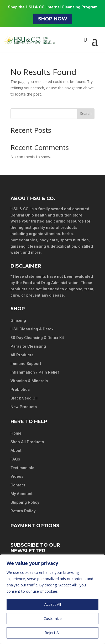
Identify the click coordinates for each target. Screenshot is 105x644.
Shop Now (53, 19)
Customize (53, 618)
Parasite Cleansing (28, 346)
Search (86, 113)
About (16, 451)
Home (16, 433)
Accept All (53, 604)
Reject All (52, 633)
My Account (22, 494)
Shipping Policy (25, 502)
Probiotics (20, 390)
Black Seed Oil (24, 398)
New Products (24, 407)
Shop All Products (27, 442)
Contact (18, 485)
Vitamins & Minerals (29, 381)
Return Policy (23, 511)
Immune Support (26, 364)
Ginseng (18, 320)
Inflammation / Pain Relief (35, 372)
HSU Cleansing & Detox (32, 329)
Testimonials (22, 468)
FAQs (15, 459)
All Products (22, 355)
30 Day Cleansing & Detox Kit (37, 338)
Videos (17, 476)
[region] (52, 599)
